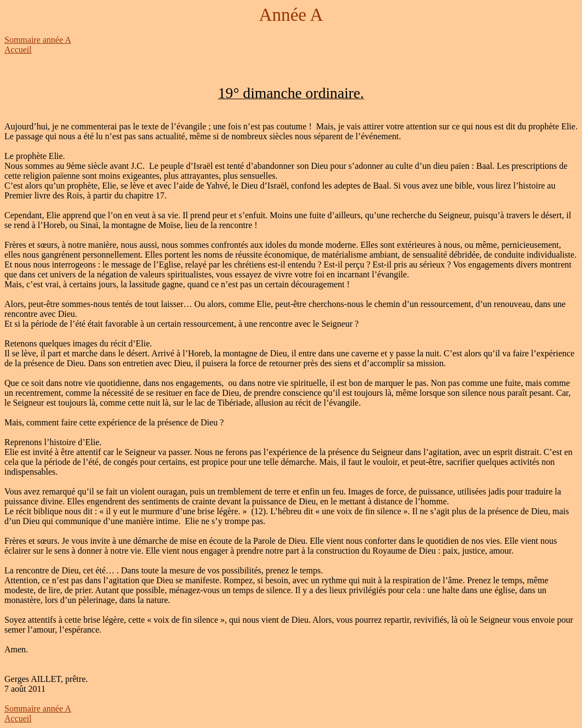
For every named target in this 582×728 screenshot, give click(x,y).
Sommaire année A (38, 40)
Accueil (18, 50)
